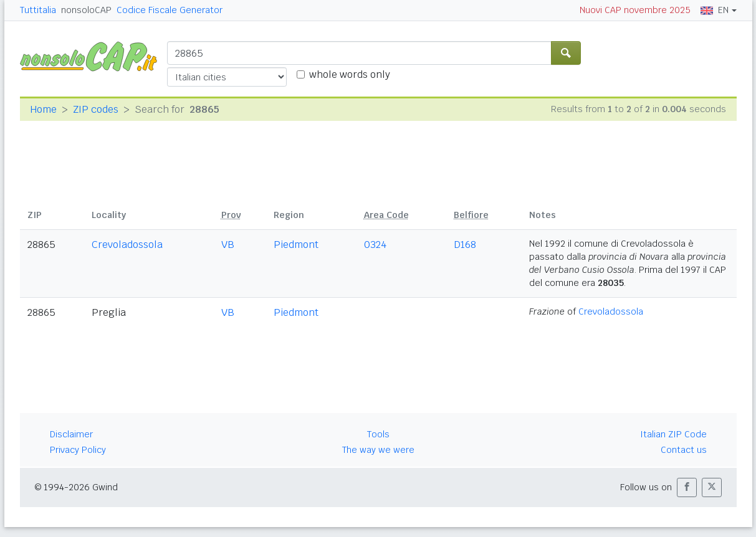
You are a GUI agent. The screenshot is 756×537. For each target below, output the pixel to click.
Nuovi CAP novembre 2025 (635, 10)
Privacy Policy (78, 450)
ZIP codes (96, 109)
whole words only (350, 74)
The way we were (378, 450)
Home (43, 109)
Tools (378, 434)
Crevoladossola (127, 245)
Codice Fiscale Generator (170, 10)
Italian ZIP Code (673, 434)
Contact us (684, 450)
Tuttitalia (38, 10)
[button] (687, 487)
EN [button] (715, 10)
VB (228, 245)
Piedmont (296, 245)
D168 (465, 245)
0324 (375, 245)
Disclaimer (71, 434)
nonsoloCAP (86, 10)
